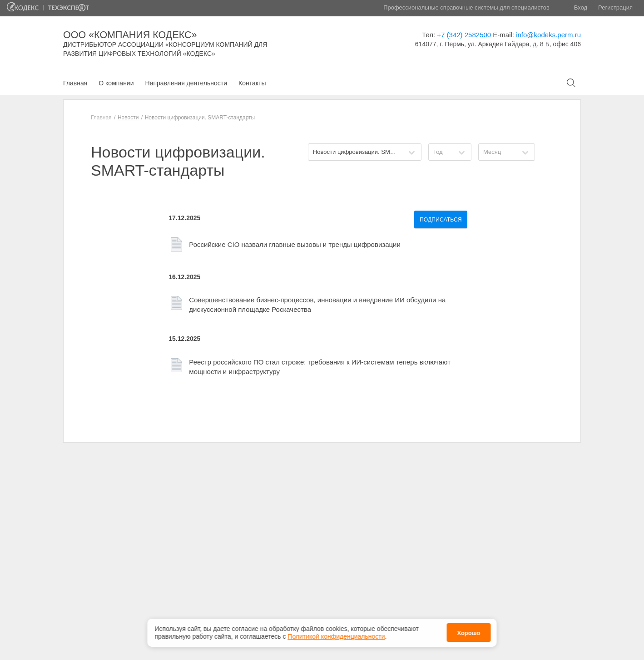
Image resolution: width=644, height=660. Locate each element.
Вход (581, 7)
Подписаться (441, 220)
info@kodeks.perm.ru (548, 35)
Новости (128, 118)
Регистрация (615, 7)
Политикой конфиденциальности (336, 636)
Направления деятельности (186, 83)
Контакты (252, 83)
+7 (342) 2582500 (464, 35)
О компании (116, 83)
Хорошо (468, 633)
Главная (75, 83)
